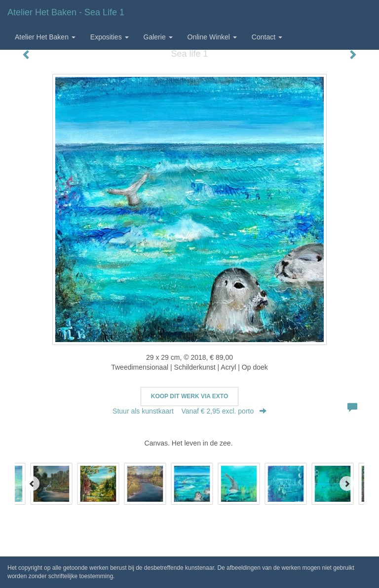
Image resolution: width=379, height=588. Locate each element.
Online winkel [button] (212, 37)
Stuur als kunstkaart (189, 411)
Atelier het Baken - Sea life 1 (66, 12)
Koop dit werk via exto (189, 396)
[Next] (347, 484)
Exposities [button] (110, 37)
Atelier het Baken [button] (45, 37)
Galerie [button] (158, 37)
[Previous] (32, 484)
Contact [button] (267, 37)
